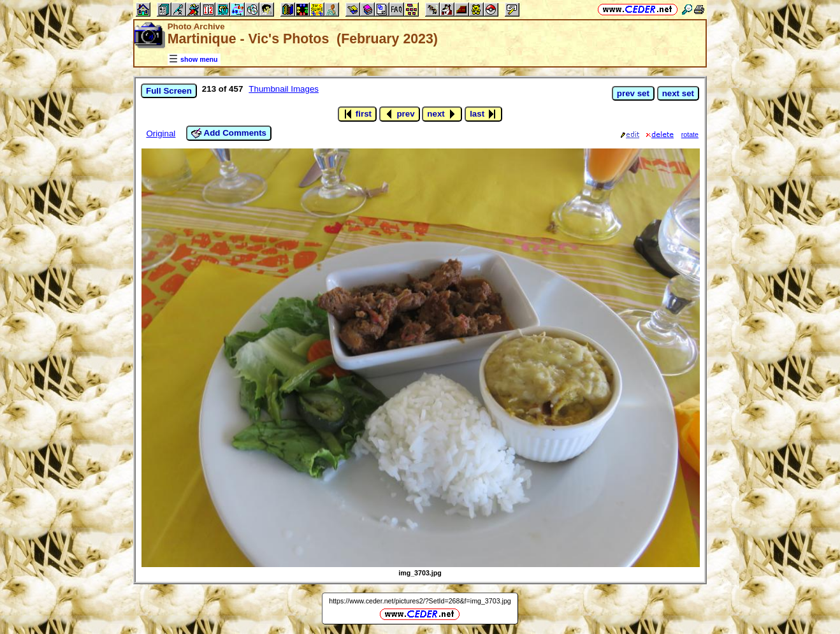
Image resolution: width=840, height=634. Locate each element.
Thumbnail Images (284, 89)
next (442, 114)
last (483, 114)
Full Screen (169, 91)
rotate (690, 134)
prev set (633, 93)
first (357, 114)
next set (678, 93)
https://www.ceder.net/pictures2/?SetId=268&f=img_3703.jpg (420, 601)
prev (400, 114)
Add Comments (229, 133)
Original (161, 133)
